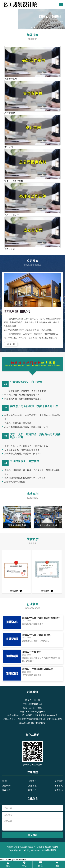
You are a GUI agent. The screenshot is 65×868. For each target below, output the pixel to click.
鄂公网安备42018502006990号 (21, 847)
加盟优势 (6, 786)
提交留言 (33, 835)
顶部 (57, 864)
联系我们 (32, 790)
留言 (41, 864)
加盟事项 (32, 786)
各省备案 (59, 786)
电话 (24, 864)
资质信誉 (59, 781)
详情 (11, 344)
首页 (8, 864)
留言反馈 (59, 790)
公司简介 (32, 781)
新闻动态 (6, 790)
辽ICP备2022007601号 (48, 847)
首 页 (5, 781)
